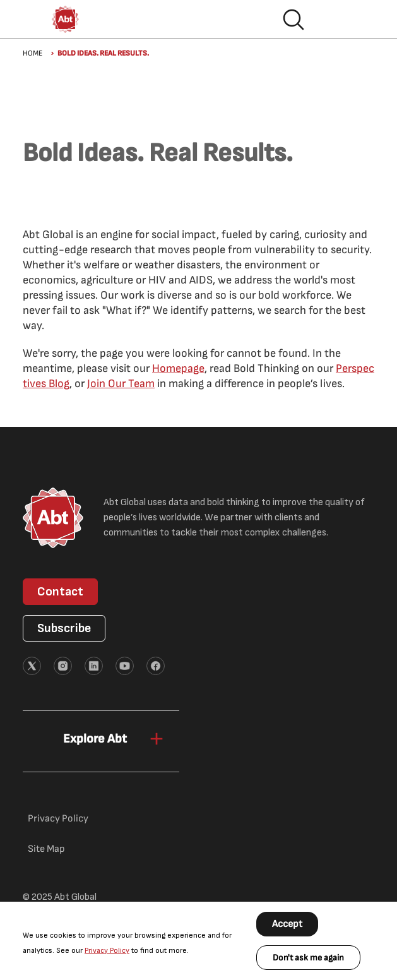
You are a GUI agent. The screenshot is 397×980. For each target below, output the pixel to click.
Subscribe (64, 628)
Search (293, 20)
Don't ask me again (308, 958)
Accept (287, 924)
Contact (60, 592)
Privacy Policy (107, 951)
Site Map (46, 849)
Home (33, 53)
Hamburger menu (334, 20)
